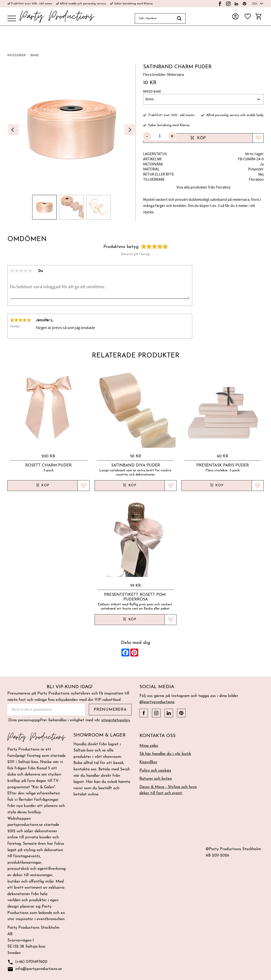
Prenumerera (110, 710)
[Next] (130, 130)
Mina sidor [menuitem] (149, 746)
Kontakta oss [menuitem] (157, 736)
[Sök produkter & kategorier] (154, 18)
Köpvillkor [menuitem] (148, 762)
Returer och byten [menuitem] (156, 779)
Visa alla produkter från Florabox (203, 187)
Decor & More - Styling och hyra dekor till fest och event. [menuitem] (168, 790)
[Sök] (179, 18)
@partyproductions (157, 702)
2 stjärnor (17, 271)
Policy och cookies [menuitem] (155, 771)
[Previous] (13, 130)
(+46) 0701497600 (27, 962)
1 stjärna (12, 271)
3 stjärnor (21, 271)
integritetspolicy (116, 720)
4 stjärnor (26, 271)
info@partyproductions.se (35, 969)
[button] (12, 19)
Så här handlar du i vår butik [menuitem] (165, 754)
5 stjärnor (30, 271)
